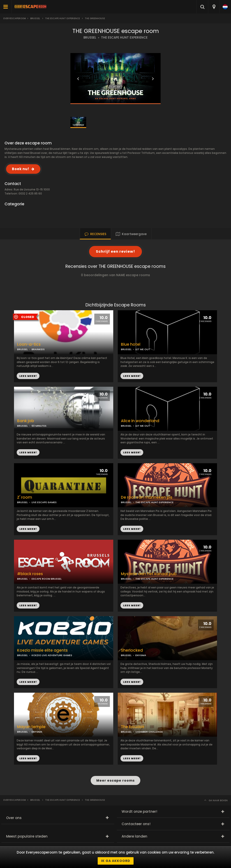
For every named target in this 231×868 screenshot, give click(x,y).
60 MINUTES (39, 426)
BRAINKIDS (38, 349)
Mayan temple (31, 727)
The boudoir (133, 727)
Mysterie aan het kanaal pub (149, 574)
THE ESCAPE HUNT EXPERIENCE (124, 38)
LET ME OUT (143, 349)
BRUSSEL (90, 38)
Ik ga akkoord (116, 861)
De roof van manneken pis (147, 497)
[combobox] (214, 7)
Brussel (35, 18)
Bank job (26, 421)
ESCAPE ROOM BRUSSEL (47, 579)
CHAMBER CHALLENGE (149, 732)
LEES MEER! (132, 376)
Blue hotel (131, 344)
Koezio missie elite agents (42, 650)
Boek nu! (21, 169)
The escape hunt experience (62, 18)
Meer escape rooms (115, 780)
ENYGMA (141, 655)
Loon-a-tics (29, 344)
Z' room (25, 497)
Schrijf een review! (115, 251)
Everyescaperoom (15, 18)
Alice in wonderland (140, 421)
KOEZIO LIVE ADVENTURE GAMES (52, 655)
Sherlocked (132, 650)
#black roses (30, 574)
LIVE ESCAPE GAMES (44, 502)
